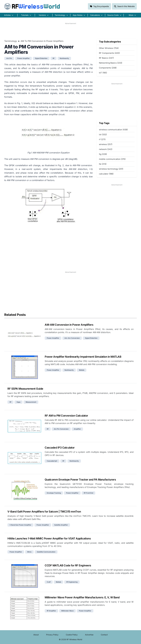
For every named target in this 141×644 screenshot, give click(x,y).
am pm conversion (61, 429)
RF (32, 6)
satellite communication (46, 552)
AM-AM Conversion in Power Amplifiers (69, 325)
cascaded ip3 (52, 461)
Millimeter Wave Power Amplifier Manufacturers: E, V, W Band (82, 597)
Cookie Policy (72, 635)
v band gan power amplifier (20, 525)
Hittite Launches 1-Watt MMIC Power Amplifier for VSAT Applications (49, 539)
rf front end (88, 493)
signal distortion (41, 58)
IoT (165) (103, 73)
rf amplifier (51, 611)
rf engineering (72, 582)
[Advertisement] (70, 31)
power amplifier (23, 58)
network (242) (106, 149)
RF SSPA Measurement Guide (25, 389)
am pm (9, 58)
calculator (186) (106, 174)
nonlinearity (64, 58)
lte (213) (103, 164)
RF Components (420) (109, 53)
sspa (18, 402)
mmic (29, 552)
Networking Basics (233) (111, 63)
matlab (82, 370)
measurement (31, 402)
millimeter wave (67, 611)
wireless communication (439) (113, 130)
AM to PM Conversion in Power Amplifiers (42, 41)
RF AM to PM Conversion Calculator (66, 416)
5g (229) (103, 154)
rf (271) (102, 139)
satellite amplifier (61, 525)
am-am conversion (72, 338)
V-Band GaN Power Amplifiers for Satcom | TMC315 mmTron (44, 512)
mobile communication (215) (112, 159)
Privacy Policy (52, 635)
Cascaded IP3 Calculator (60, 448)
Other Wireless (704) (109, 48)
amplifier (77, 429)
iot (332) (103, 134)
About (36, 635)
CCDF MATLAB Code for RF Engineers (68, 565)
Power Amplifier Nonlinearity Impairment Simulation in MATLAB (83, 357)
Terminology (11, 41)
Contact (104, 635)
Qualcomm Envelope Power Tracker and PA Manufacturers (80, 480)
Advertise (89, 635)
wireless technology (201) (111, 169)
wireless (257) (106, 144)
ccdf (49, 582)
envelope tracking (54, 493)
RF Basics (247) (106, 58)
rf (54, 58)
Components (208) (108, 68)
